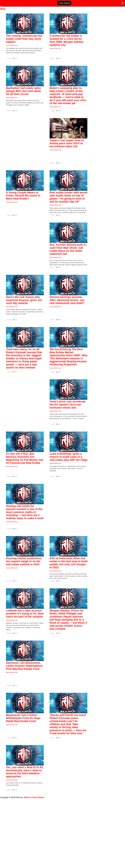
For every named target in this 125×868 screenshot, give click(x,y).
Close (123, 4)
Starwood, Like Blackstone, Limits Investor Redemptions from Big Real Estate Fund (24, 714)
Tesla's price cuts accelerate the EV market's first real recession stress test (68, 433)
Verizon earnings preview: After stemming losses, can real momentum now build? (67, 320)
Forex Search (64, 3)
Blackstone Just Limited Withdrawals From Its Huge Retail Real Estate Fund (23, 770)
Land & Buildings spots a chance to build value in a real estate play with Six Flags (69, 489)
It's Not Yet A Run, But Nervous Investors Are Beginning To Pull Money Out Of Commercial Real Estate (25, 490)
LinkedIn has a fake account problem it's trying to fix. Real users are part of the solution (25, 657)
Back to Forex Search (34, 797)
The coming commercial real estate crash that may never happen (24, 39)
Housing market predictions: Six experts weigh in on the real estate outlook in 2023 (24, 601)
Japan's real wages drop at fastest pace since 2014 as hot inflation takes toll (67, 151)
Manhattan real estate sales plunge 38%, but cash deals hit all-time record (23, 95)
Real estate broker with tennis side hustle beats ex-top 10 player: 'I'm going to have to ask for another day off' (69, 209)
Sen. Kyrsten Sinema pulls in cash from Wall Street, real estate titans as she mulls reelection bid (68, 265)
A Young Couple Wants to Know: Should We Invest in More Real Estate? (23, 208)
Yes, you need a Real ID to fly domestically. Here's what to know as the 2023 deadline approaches (24, 828)
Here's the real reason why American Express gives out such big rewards (24, 320)
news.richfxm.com (12, 45)
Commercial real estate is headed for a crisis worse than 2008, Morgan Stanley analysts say (67, 40)
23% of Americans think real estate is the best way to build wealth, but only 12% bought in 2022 (69, 603)
